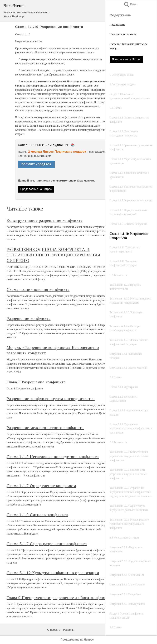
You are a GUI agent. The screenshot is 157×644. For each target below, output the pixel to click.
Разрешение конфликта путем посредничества (51, 399)
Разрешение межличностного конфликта (45, 428)
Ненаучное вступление (123, 34)
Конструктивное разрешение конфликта (45, 220)
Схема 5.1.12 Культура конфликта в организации (53, 573)
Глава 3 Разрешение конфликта (36, 382)
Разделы (68, 630)
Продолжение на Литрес (126, 59)
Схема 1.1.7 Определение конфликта (41, 486)
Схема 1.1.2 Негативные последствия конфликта (53, 457)
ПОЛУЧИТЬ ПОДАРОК (36, 164)
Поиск (131, 4)
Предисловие (117, 25)
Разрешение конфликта (29, 318)
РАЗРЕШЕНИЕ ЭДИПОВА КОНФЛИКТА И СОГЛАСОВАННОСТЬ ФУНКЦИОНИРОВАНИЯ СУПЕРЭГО (53, 255)
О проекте (54, 630)
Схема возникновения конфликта (38, 289)
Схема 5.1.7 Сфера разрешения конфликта (47, 544)
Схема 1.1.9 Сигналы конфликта (37, 515)
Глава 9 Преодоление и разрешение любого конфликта (58, 598)
